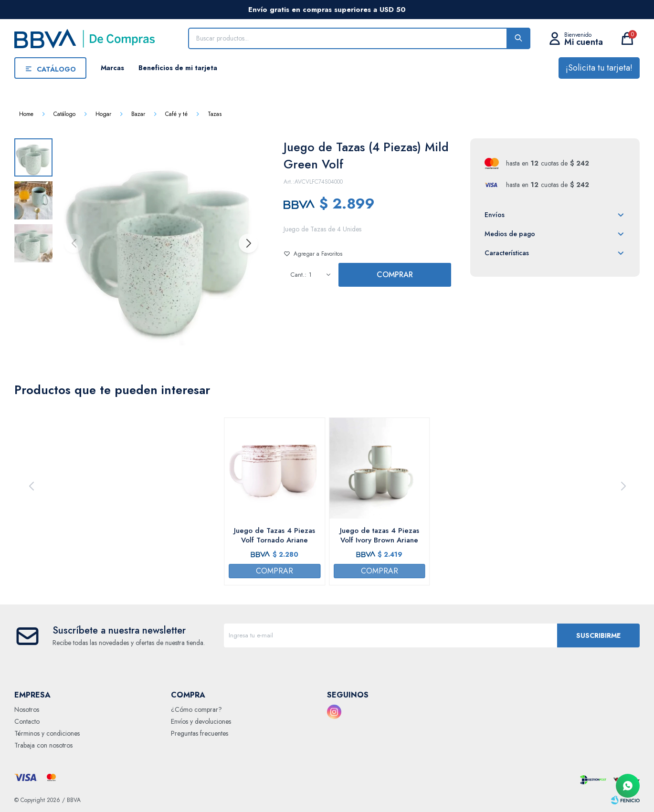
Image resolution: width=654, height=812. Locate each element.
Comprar (395, 275)
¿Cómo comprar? (196, 709)
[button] (248, 243)
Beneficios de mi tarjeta (178, 68)
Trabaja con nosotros (43, 745)
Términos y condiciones (47, 733)
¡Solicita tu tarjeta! (599, 68)
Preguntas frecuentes (200, 733)
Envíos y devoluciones (201, 721)
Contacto (27, 721)
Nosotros (27, 709)
